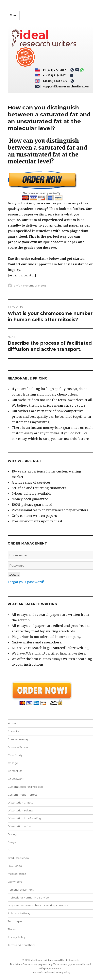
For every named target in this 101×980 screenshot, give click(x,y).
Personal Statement (21, 890)
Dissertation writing (20, 826)
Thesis (12, 929)
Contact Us (15, 771)
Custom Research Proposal (25, 787)
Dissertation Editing (20, 810)
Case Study (15, 755)
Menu (14, 15)
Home (12, 723)
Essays (12, 842)
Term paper (15, 921)
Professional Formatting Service (28, 897)
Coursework (16, 779)
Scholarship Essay (19, 913)
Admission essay (18, 739)
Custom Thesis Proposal (23, 795)
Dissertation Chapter (21, 803)
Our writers (15, 882)
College (13, 763)
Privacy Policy (17, 937)
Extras (11, 850)
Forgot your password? (26, 582)
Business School (18, 747)
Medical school (17, 874)
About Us (14, 731)
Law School (15, 866)
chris (17, 286)
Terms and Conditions (22, 945)
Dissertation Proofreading (24, 818)
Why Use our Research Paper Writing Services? (38, 905)
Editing (12, 834)
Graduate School (19, 858)
